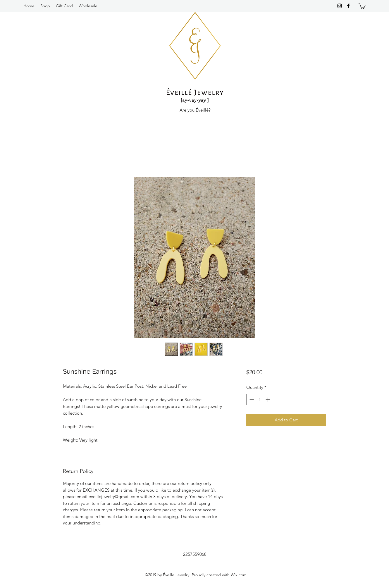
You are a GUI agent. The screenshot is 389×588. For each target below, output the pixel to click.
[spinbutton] (260, 400)
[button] (362, 6)
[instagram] (340, 6)
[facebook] (348, 6)
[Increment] (268, 400)
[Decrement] (251, 400)
